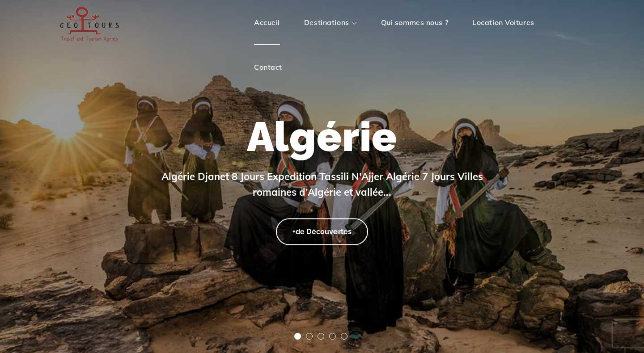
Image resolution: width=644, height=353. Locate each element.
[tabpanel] (322, 176)
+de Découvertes (322, 230)
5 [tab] (344, 336)
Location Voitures (503, 22)
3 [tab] (321, 336)
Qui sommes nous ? (415, 22)
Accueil (267, 22)
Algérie (322, 137)
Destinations (330, 22)
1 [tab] (298, 336)
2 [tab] (309, 336)
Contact (268, 67)
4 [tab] (333, 336)
